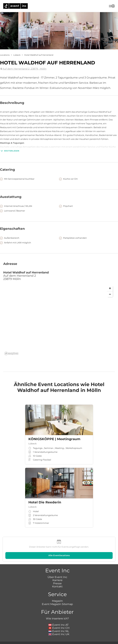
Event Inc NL (59, 631)
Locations (5, 55)
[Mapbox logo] (11, 353)
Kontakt (57, 586)
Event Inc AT (59, 625)
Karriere (57, 580)
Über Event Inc (57, 577)
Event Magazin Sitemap (57, 604)
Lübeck (17, 55)
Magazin (57, 601)
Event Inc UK (59, 634)
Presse (57, 583)
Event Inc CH (59, 628)
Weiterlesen (10, 151)
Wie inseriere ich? (57, 619)
